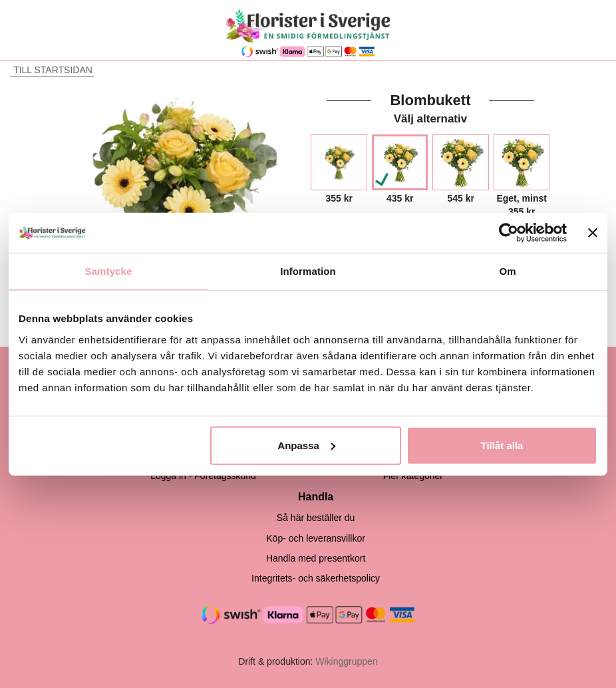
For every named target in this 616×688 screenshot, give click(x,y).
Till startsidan (51, 70)
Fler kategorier (413, 476)
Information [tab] (308, 271)
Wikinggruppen (346, 661)
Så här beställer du (316, 518)
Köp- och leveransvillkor (316, 538)
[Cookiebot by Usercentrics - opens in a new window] (509, 233)
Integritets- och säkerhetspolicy (316, 578)
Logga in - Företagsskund (203, 476)
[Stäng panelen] (593, 233)
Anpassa (306, 445)
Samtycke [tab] (109, 271)
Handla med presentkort (316, 558)
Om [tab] (507, 271)
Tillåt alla (502, 445)
